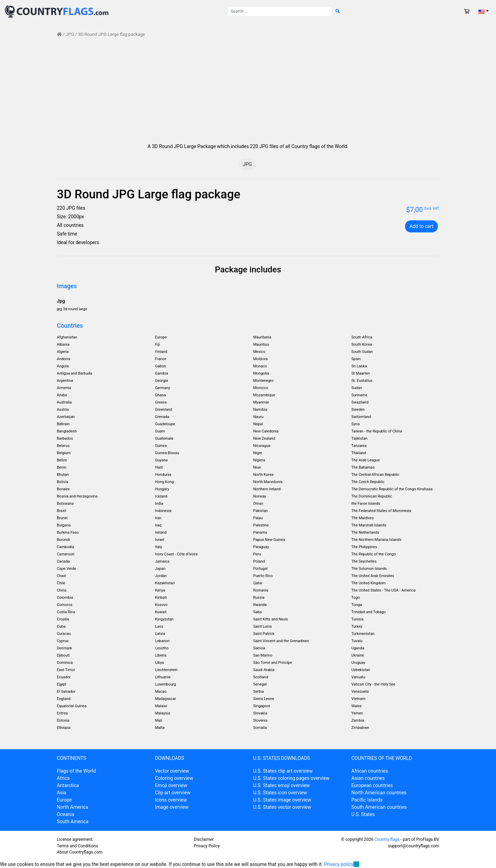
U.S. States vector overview (282, 807)
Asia (61, 793)
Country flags (387, 839)
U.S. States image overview (282, 800)
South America (73, 822)
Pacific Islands (367, 800)
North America (73, 807)
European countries (372, 785)
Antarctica (68, 785)
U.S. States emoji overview (281, 785)
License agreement (75, 839)
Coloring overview (174, 778)
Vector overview (172, 771)
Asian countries (368, 778)
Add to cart (421, 226)
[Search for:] (280, 11)
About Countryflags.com (80, 852)
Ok (356, 864)
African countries (370, 771)
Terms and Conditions (77, 846)
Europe (64, 800)
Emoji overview (171, 785)
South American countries (379, 807)
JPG (70, 34)
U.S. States (363, 814)
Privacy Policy (207, 846)
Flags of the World (76, 771)
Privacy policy (339, 864)
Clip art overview (173, 793)
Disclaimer (204, 839)
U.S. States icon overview (280, 793)
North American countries (379, 793)
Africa (63, 778)
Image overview (172, 807)
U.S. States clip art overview (283, 771)
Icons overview (171, 800)
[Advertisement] (248, 90)
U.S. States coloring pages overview (291, 778)
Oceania (66, 814)
